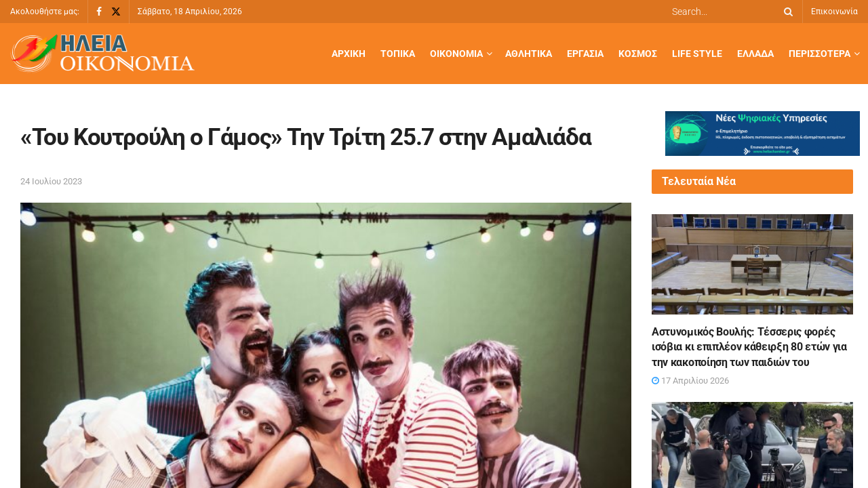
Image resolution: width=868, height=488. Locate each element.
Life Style (697, 54)
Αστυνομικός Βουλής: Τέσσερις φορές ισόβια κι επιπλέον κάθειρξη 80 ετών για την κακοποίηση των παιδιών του (749, 347)
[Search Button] (786, 12)
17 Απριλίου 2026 (690, 381)
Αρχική (349, 54)
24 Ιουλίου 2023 (51, 181)
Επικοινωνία (834, 12)
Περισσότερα (820, 54)
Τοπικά (398, 54)
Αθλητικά (529, 54)
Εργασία (585, 54)
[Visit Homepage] (102, 54)
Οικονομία (456, 54)
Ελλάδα (755, 54)
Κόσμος (638, 54)
